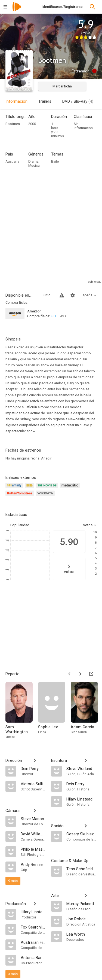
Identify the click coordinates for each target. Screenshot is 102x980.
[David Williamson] (33, 834)
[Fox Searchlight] (33, 927)
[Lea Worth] (82, 934)
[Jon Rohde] (82, 919)
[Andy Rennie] (33, 864)
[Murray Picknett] (82, 903)
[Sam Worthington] (22, 710)
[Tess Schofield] (82, 869)
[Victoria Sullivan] (33, 784)
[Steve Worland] (82, 768)
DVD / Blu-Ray (78, 101)
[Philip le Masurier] (33, 849)
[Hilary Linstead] (33, 912)
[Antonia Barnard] (33, 957)
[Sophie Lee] (54, 710)
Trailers (45, 101)
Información (16, 101)
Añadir (46, 458)
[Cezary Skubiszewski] (82, 834)
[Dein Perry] (33, 768)
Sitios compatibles (48, 295)
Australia (12, 161)
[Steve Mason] (33, 818)
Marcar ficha (62, 86)
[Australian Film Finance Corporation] (33, 942)
